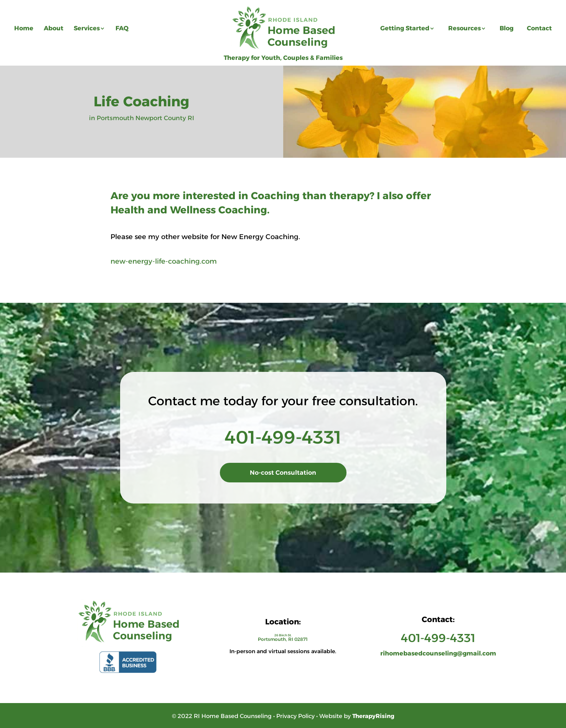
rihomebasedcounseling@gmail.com (438, 653)
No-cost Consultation (283, 473)
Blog (507, 28)
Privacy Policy (295, 716)
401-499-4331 (283, 437)
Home (24, 28)
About (54, 28)
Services (87, 28)
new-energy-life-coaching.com (164, 261)
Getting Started (405, 28)
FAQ (122, 28)
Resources (465, 28)
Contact (539, 28)
